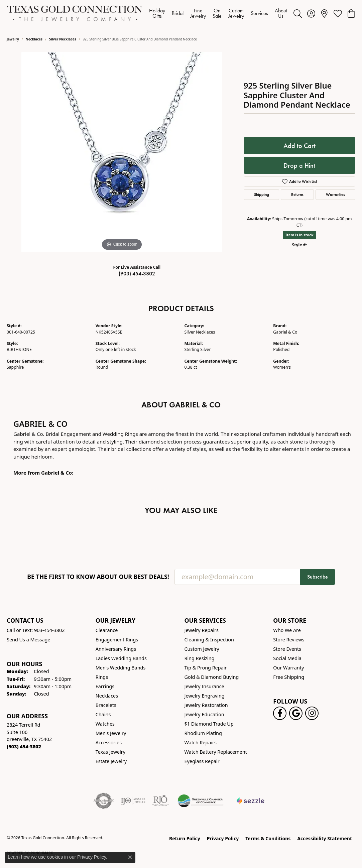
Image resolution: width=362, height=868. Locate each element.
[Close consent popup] (130, 857)
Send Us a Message (28, 640)
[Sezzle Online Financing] (251, 801)
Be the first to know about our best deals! (98, 577)
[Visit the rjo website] (160, 801)
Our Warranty (288, 668)
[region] (122, 152)
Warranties (335, 194)
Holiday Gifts (157, 13)
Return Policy (185, 838)
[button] (298, 13)
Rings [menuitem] (102, 677)
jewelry (13, 39)
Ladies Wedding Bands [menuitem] (121, 658)
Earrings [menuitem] (105, 686)
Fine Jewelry (198, 13)
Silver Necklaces (63, 39)
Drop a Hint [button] (299, 165)
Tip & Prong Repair (206, 668)
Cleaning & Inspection (209, 640)
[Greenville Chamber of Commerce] (201, 801)
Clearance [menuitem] (107, 630)
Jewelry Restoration (206, 705)
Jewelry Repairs (202, 630)
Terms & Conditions (268, 838)
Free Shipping (289, 677)
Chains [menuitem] (103, 714)
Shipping (262, 194)
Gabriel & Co (285, 332)
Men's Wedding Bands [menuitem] (121, 668)
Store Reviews (289, 640)
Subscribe (318, 577)
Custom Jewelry (236, 13)
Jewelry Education (204, 714)
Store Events (287, 649)
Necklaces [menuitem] (107, 696)
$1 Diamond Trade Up (209, 724)
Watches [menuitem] (105, 724)
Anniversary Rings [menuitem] (116, 649)
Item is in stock (299, 235)
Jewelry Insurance (204, 686)
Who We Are (287, 630)
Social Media (287, 658)
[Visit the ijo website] (133, 801)
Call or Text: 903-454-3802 (36, 630)
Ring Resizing (200, 658)
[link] (324, 13)
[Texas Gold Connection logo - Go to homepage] (75, 13)
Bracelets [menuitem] (106, 705)
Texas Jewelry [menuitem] (110, 752)
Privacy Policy (223, 838)
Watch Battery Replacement (216, 752)
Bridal (178, 13)
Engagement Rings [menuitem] (117, 640)
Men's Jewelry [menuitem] (111, 733)
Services (259, 13)
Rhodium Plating (203, 733)
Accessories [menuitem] (109, 742)
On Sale (217, 13)
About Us (281, 13)
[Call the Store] (24, 747)
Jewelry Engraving (205, 696)
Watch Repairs (201, 742)
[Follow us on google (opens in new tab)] (296, 713)
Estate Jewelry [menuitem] (111, 761)
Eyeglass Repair (202, 761)
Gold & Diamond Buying (212, 677)
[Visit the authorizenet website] (104, 801)
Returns (297, 194)
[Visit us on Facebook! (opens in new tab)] (280, 713)
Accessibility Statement (325, 838)
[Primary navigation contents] (218, 13)
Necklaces (34, 39)
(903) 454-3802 (137, 274)
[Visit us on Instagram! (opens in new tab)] (312, 713)
